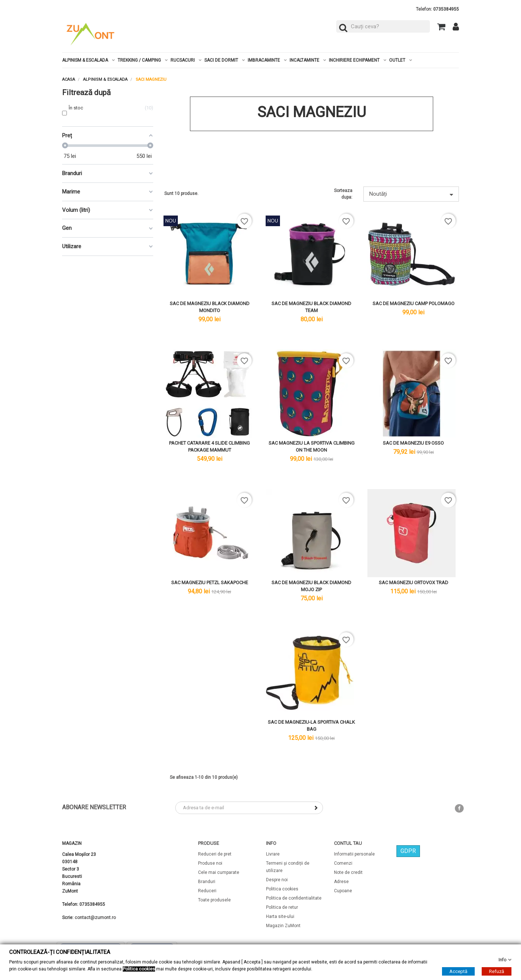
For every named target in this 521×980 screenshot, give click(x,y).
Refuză (497, 971)
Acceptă (458, 971)
